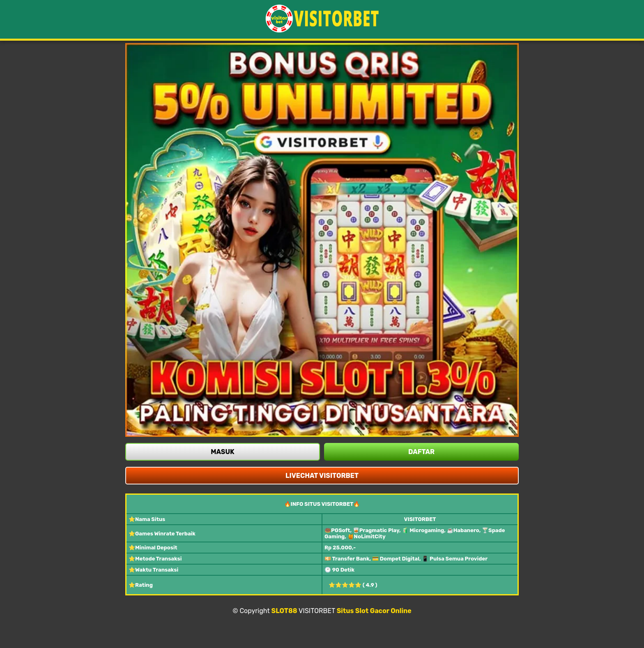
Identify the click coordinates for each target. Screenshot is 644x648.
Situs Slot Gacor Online (374, 611)
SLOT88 (284, 611)
